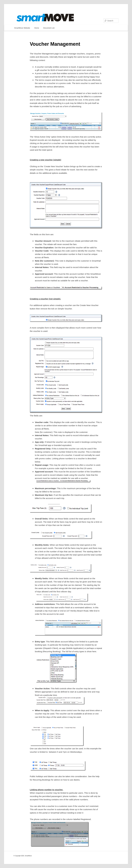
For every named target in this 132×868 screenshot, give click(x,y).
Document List (49, 28)
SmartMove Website (22, 28)
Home (37, 28)
